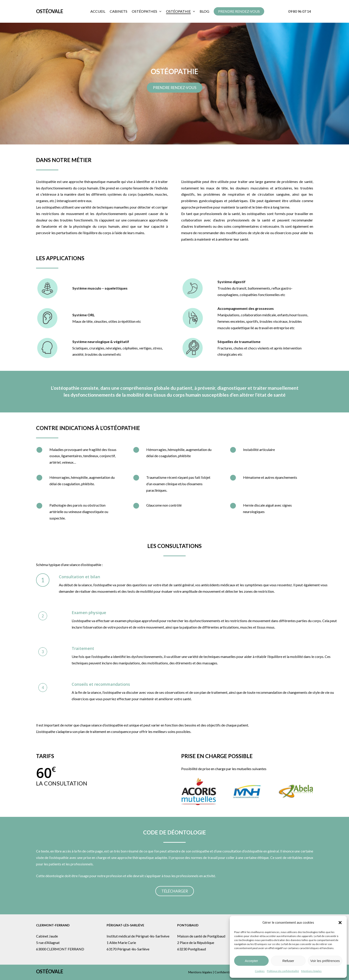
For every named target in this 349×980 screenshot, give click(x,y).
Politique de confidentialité (283, 971)
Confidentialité (225, 972)
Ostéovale (50, 11)
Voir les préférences (325, 961)
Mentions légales (311, 971)
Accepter (251, 961)
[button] (340, 923)
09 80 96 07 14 (300, 11)
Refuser (288, 961)
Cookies (260, 971)
